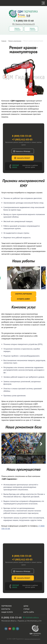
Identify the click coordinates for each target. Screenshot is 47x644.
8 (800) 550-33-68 (24, 21)
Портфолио (7, 606)
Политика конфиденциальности (32, 639)
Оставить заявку (24, 299)
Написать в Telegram (33, 29)
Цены (26, 606)
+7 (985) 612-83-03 (22, 139)
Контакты (6, 609)
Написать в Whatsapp (18, 29)
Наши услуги (7, 612)
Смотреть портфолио (23, 294)
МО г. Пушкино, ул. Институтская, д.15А (24, 24)
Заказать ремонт (24, 158)
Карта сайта (29, 612)
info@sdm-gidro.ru (32, 617)
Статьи (26, 609)
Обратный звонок (15, 166)
